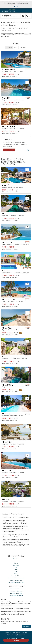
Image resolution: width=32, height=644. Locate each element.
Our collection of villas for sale (16, 582)
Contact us (16, 640)
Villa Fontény (9, 126)
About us (16, 563)
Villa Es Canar (9, 299)
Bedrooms (23, 48)
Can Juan (6, 185)
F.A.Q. (16, 572)
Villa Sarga (7, 385)
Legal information (20, 635)
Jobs (16, 567)
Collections (16, 559)
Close (16, 6)
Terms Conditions (16, 576)
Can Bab (6, 271)
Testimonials (16, 565)
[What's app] (28, 150)
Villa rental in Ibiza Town (16, 591)
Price (16, 48)
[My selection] (28, 16)
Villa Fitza (7, 214)
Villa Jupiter (8, 471)
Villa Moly (7, 442)
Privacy (16, 574)
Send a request (9, 150)
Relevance (9, 48)
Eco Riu (6, 356)
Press (16, 569)
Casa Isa (6, 98)
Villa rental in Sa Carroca (16, 589)
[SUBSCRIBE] (12, 626)
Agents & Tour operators (16, 580)
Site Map (25, 633)
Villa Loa (6, 413)
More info (18, 5)
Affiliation (10, 635)
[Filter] (23, 16)
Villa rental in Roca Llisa (16, 593)
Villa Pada (7, 328)
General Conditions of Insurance (16, 578)
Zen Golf (6, 499)
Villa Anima (7, 242)
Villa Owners (17, 633)
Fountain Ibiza (9, 69)
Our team (16, 561)
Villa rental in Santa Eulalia (16, 595)
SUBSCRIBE (26, 626)
